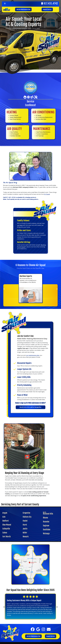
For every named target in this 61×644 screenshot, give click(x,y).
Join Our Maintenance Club (23, 9)
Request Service (47, 9)
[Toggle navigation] (5, 3)
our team (20, 225)
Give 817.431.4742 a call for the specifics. (31, 407)
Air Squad (47, 194)
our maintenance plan (33, 355)
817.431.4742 (51, 3)
